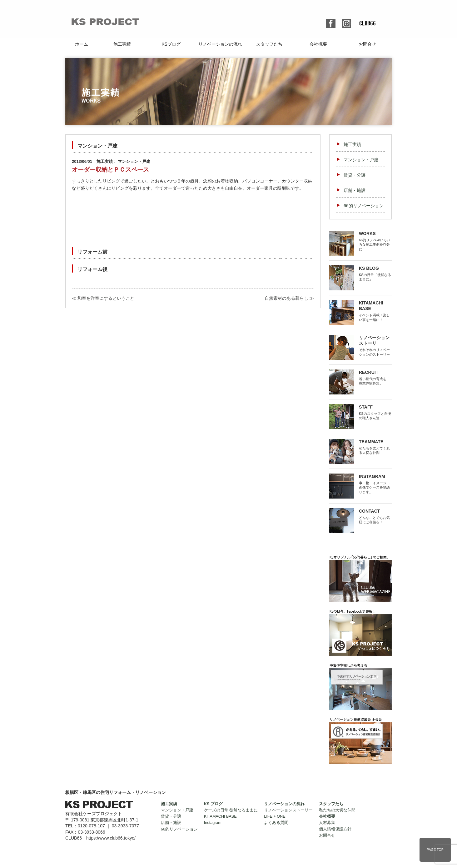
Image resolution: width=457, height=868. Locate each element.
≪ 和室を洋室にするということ (103, 298)
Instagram (213, 823)
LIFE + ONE (275, 816)
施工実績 (122, 44)
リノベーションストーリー (288, 810)
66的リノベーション (364, 206)
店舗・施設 (355, 190)
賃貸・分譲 (355, 175)
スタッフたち (269, 44)
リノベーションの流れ (220, 44)
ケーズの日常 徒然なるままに (231, 810)
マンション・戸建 (361, 160)
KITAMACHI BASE (220, 816)
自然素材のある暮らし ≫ (289, 298)
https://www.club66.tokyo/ (111, 838)
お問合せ (367, 44)
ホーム (82, 44)
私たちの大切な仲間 (337, 810)
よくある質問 (276, 823)
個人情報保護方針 (335, 829)
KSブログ (171, 44)
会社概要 (318, 44)
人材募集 (327, 823)
